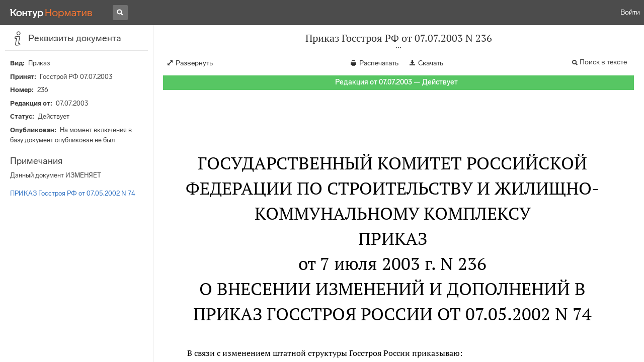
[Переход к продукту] (51, 13)
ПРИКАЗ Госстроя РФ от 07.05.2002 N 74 (73, 193)
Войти (630, 12)
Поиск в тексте (603, 62)
